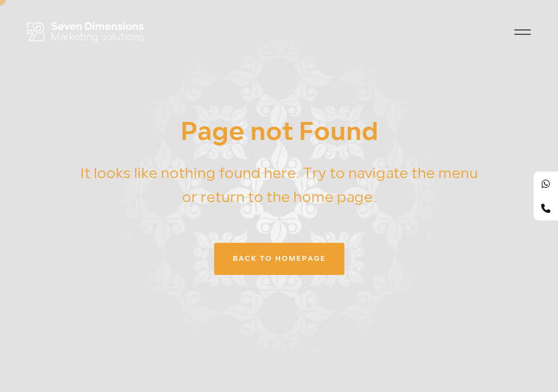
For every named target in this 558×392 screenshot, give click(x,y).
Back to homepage (279, 259)
